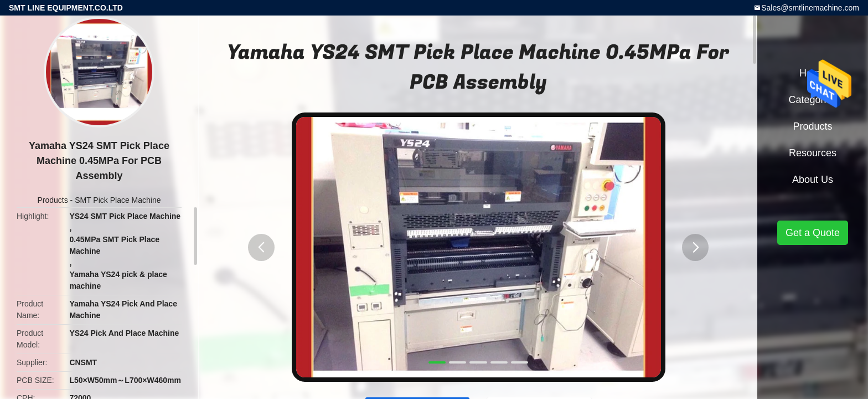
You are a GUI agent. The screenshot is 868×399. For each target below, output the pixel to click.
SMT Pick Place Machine (118, 200)
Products (52, 200)
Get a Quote (813, 233)
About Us (813, 180)
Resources (813, 153)
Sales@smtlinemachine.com (810, 8)
